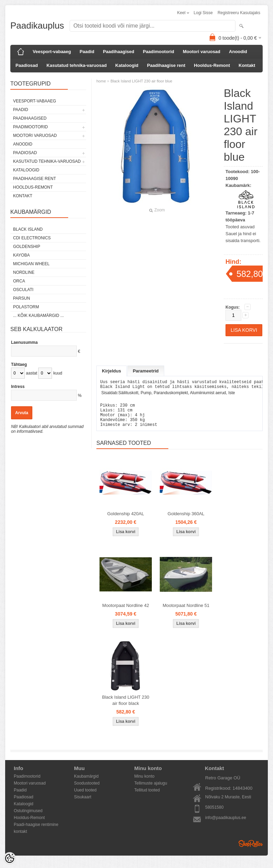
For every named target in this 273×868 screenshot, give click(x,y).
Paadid (87, 52)
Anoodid (238, 52)
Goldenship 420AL (126, 521)
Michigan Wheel (31, 264)
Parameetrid (146, 371)
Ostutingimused (28, 818)
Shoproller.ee (251, 851)
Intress (18, 387)
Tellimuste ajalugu (151, 790)
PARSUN (22, 298)
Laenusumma (24, 342)
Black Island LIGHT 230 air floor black (125, 707)
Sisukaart (83, 804)
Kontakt (247, 65)
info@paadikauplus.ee (226, 825)
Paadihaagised (119, 52)
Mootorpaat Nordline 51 (186, 613)
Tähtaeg (19, 365)
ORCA (19, 281)
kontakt (20, 839)
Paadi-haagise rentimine (36, 832)
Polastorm (26, 307)
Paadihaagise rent (166, 65)
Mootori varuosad (202, 52)
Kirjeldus (112, 371)
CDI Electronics (32, 238)
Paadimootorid (159, 52)
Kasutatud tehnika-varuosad (77, 65)
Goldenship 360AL (186, 521)
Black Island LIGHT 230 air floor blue (141, 81)
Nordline (24, 272)
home (101, 81)
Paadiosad (27, 65)
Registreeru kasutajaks (239, 13)
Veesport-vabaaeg (52, 52)
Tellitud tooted (147, 797)
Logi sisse (203, 13)
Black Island (28, 229)
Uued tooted (85, 797)
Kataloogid (127, 65)
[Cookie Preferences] (10, 858)
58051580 (214, 815)
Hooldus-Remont (212, 65)
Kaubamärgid (86, 784)
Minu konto (144, 784)
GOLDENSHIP (27, 247)
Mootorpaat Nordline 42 (126, 613)
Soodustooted (87, 790)
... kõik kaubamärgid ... (38, 316)
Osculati (23, 290)
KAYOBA (21, 255)
